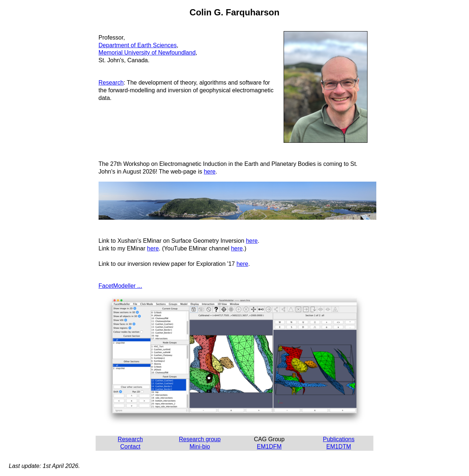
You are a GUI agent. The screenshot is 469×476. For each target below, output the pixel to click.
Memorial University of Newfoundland (147, 53)
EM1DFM (269, 447)
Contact (130, 447)
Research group (200, 439)
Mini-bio (200, 447)
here (210, 172)
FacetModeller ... (120, 286)
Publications (339, 439)
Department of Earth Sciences (138, 45)
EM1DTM (339, 447)
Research (111, 83)
